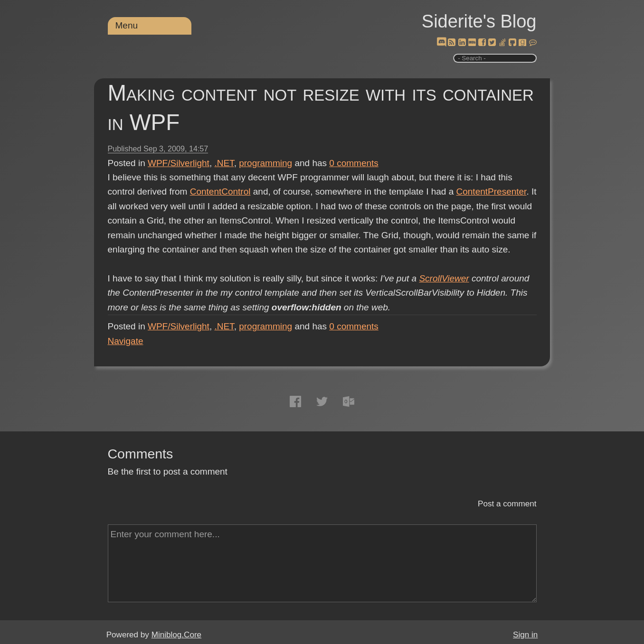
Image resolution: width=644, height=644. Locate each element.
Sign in (525, 635)
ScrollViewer (444, 278)
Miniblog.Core (176, 635)
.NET (224, 163)
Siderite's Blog (479, 21)
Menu (127, 25)
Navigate (126, 341)
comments (354, 163)
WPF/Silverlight (179, 163)
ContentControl (220, 191)
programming (265, 163)
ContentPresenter (492, 191)
